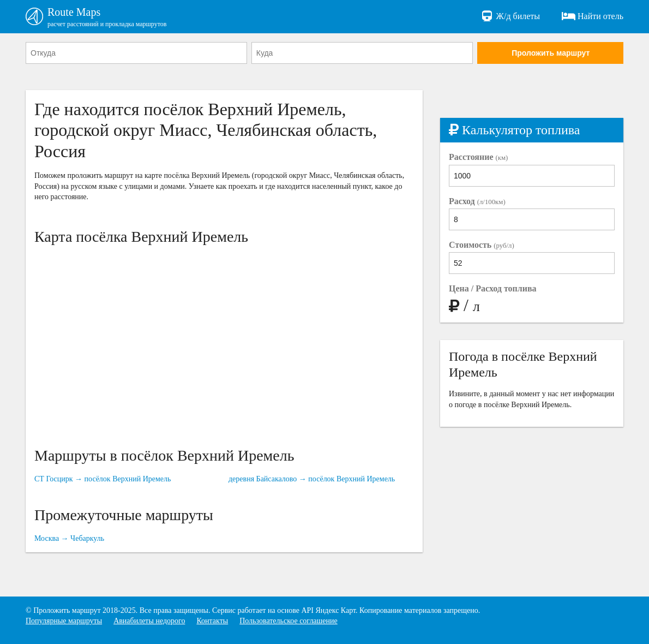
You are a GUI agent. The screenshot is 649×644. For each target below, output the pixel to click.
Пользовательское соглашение (289, 621)
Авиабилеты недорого (149, 621)
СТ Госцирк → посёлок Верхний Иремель (103, 479)
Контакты (212, 621)
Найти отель (593, 16)
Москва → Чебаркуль (69, 538)
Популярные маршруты (64, 621)
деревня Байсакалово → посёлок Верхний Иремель (312, 479)
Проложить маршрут (551, 53)
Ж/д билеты (510, 16)
